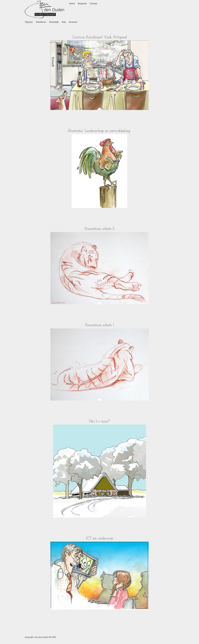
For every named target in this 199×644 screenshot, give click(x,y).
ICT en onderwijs (100, 538)
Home (72, 4)
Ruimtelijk (54, 22)
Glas (64, 22)
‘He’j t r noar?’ (100, 421)
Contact (94, 4)
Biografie (82, 4)
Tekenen (29, 22)
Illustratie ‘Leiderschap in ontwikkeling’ (99, 131)
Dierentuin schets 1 (99, 325)
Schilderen (41, 22)
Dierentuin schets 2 (100, 229)
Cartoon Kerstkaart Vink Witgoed (100, 37)
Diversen (73, 22)
